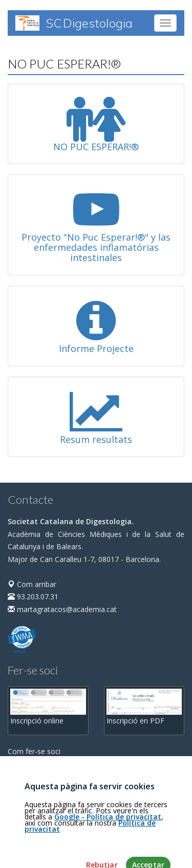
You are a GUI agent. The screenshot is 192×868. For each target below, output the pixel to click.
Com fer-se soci (34, 751)
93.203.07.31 (33, 596)
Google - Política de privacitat (108, 841)
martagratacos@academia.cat (62, 609)
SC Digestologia (74, 23)
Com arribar (32, 584)
